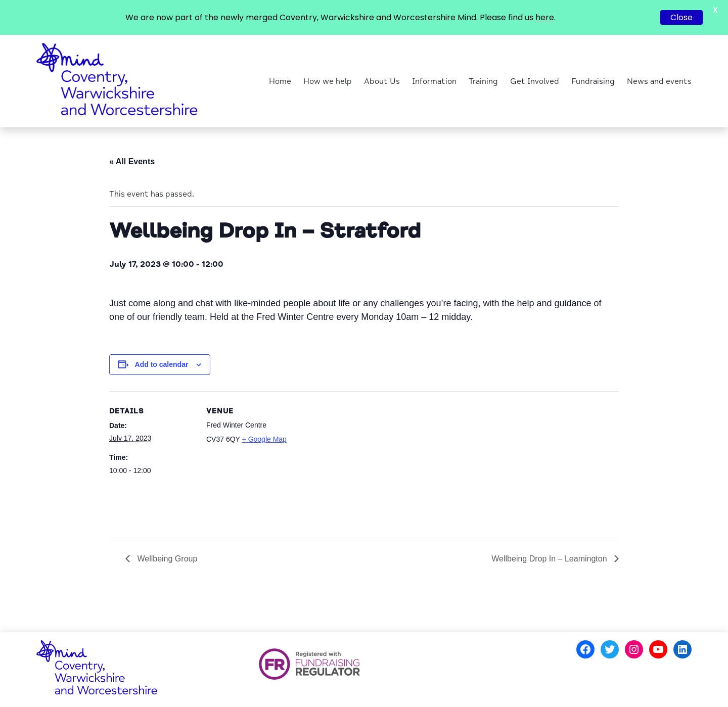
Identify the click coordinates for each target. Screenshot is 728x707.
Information (434, 81)
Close (681, 17)
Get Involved (535, 81)
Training (483, 81)
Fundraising (593, 81)
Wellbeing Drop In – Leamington (550, 559)
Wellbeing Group (166, 559)
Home (280, 81)
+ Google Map (264, 439)
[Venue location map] (357, 461)
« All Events (132, 161)
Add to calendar (162, 364)
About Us (382, 81)
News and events (659, 81)
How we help (328, 81)
